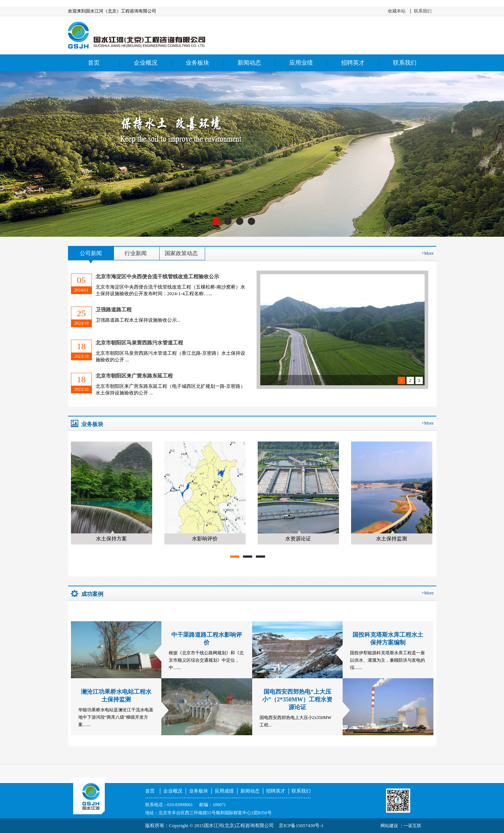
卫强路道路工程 (114, 310)
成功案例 (92, 594)
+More (428, 253)
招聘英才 (353, 63)
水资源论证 (298, 539)
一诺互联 (412, 826)
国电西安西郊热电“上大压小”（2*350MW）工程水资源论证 (297, 699)
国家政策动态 (181, 253)
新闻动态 (249, 63)
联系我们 (423, 11)
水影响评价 (205, 539)
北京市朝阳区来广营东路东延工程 (134, 376)
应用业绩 (301, 63)
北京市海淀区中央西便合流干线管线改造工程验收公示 (157, 277)
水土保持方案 (111, 539)
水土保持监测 (392, 539)
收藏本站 (397, 11)
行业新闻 (136, 253)
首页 (94, 63)
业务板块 (197, 63)
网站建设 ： (392, 826)
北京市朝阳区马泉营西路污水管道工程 (139, 343)
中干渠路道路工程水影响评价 (207, 639)
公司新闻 (91, 253)
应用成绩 (224, 791)
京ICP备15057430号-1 (301, 825)
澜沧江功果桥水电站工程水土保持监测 (116, 696)
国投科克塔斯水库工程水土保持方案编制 (388, 639)
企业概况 (146, 63)
